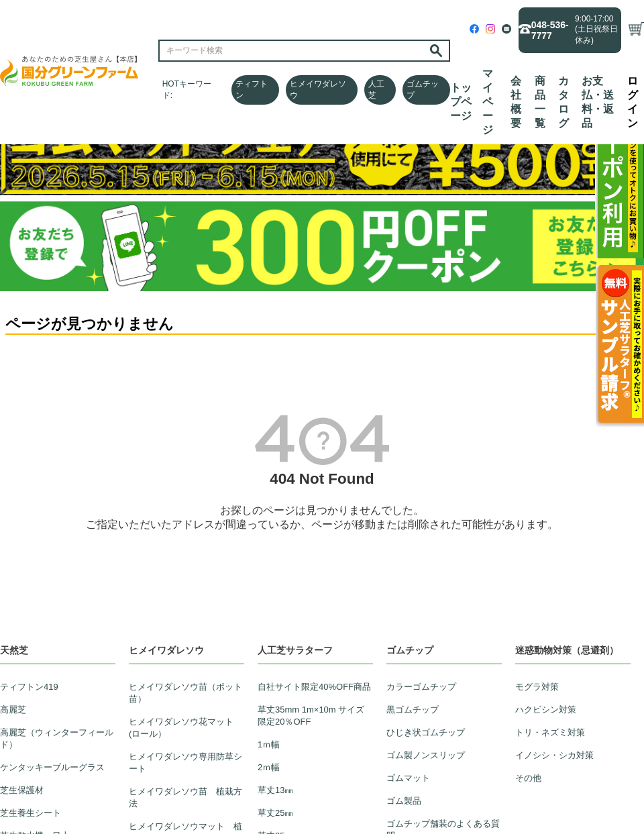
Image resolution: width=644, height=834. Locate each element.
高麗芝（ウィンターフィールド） (57, 738)
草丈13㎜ (275, 790)
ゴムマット (408, 778)
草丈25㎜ (275, 813)
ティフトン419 (29, 687)
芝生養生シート (31, 813)
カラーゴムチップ (421, 687)
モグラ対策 (537, 687)
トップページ (461, 102)
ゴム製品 (404, 801)
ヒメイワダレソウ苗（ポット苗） (185, 693)
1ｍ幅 (269, 744)
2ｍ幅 (269, 767)
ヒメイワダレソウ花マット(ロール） (181, 728)
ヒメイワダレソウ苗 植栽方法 (185, 797)
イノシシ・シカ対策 (554, 755)
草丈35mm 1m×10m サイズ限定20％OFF (311, 716)
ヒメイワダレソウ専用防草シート (185, 763)
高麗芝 (13, 710)
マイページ (488, 102)
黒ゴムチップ (413, 710)
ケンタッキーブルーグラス (52, 767)
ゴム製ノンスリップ (426, 755)
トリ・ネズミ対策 (550, 732)
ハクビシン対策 (546, 710)
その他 (528, 778)
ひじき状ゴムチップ (426, 732)
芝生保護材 (22, 790)
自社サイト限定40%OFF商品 (314, 687)
